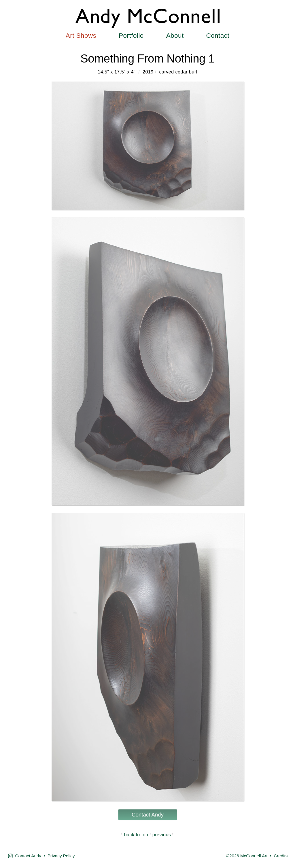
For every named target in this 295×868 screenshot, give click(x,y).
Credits (281, 856)
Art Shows (81, 36)
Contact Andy (147, 815)
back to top (136, 835)
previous (162, 835)
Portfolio (131, 36)
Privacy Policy (61, 856)
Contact (218, 36)
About (175, 36)
